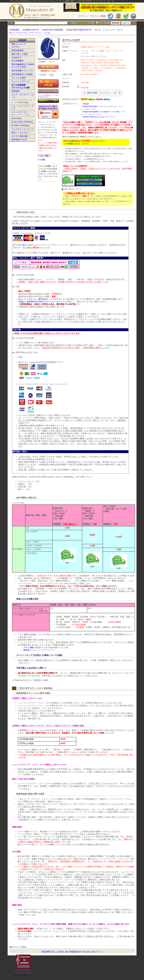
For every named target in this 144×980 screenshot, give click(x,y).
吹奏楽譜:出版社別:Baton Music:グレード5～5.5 (99, 117)
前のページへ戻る (18, 947)
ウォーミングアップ (20, 81)
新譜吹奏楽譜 (17, 50)
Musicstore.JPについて (92, 952)
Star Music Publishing (20, 125)
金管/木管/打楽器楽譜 (53, 30)
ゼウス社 (17, 245)
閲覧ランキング (18, 44)
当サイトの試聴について (23, 975)
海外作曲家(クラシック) (22, 71)
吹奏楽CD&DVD (32, 30)
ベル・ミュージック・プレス (110, 30)
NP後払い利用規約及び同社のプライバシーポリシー (42, 302)
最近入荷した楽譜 (19, 54)
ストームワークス (19, 112)
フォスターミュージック (22, 129)
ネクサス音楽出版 (19, 136)
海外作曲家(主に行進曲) (22, 74)
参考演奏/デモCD (19, 140)
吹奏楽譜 (15, 30)
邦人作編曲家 (17, 61)
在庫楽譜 (15, 91)
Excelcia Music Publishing (22, 122)
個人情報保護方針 (73, 952)
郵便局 (26, 650)
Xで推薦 (41, 160)
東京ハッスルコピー (20, 133)
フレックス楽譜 (18, 78)
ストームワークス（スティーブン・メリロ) (31, 33)
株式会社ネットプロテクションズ (53, 299)
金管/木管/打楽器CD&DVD (80, 30)
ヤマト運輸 (28, 648)
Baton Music (17, 118)
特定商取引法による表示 (53, 952)
